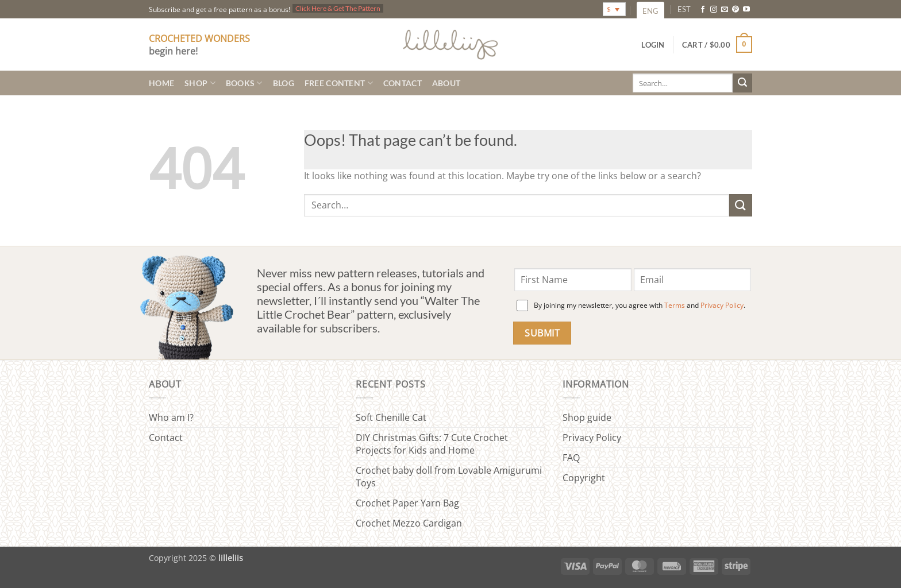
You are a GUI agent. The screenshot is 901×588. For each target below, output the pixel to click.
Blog (284, 83)
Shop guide (587, 417)
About (446, 83)
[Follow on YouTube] (746, 10)
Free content (339, 83)
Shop (200, 83)
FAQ (571, 458)
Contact (403, 83)
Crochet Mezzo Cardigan (409, 523)
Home (161, 83)
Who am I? (171, 417)
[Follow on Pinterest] (736, 10)
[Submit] (742, 83)
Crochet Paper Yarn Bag (407, 503)
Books (244, 83)
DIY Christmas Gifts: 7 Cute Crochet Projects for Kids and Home (432, 444)
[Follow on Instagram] (714, 10)
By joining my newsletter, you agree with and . (640, 305)
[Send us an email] (725, 10)
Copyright (584, 478)
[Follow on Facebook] (703, 10)
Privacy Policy (722, 305)
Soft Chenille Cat (391, 417)
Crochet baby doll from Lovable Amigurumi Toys (449, 477)
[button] (717, 45)
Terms (675, 305)
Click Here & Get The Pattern (338, 8)
